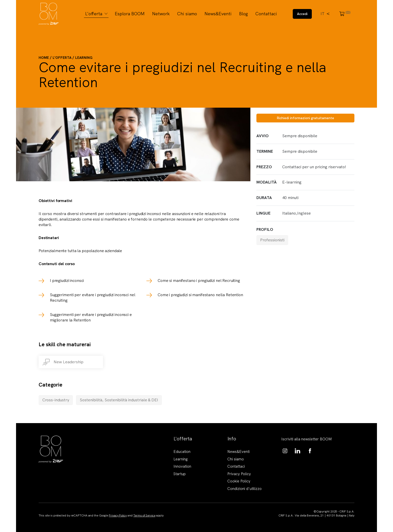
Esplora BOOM (130, 14)
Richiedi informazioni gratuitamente (305, 118)
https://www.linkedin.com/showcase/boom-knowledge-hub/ (298, 451)
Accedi (302, 14)
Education (182, 452)
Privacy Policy (239, 474)
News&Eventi (218, 14)
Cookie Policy (239, 481)
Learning (84, 58)
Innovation (182, 466)
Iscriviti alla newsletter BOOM (307, 439)
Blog (243, 14)
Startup (180, 474)
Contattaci (266, 14)
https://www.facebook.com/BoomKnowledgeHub (310, 451)
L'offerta (94, 14)
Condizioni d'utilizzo (244, 489)
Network (161, 14)
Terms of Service (144, 515)
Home (44, 58)
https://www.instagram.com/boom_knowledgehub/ (285, 451)
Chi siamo (187, 14)
